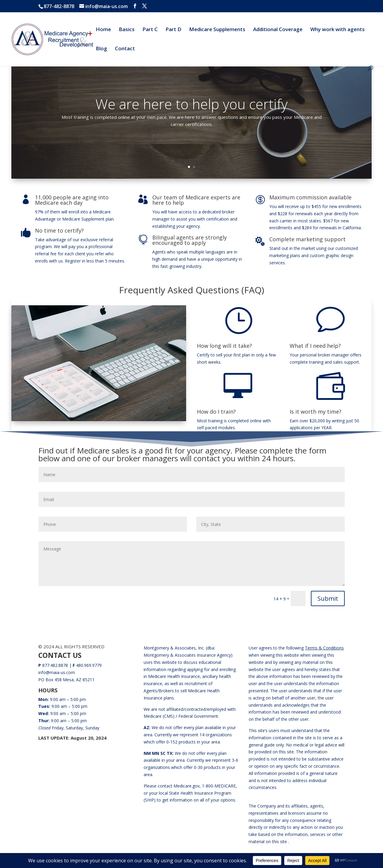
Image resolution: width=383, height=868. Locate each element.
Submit (328, 598)
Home (103, 30)
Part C (150, 30)
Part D (173, 30)
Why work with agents (338, 30)
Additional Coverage (278, 30)
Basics (127, 30)
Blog (101, 49)
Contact (125, 49)
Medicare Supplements (217, 30)
